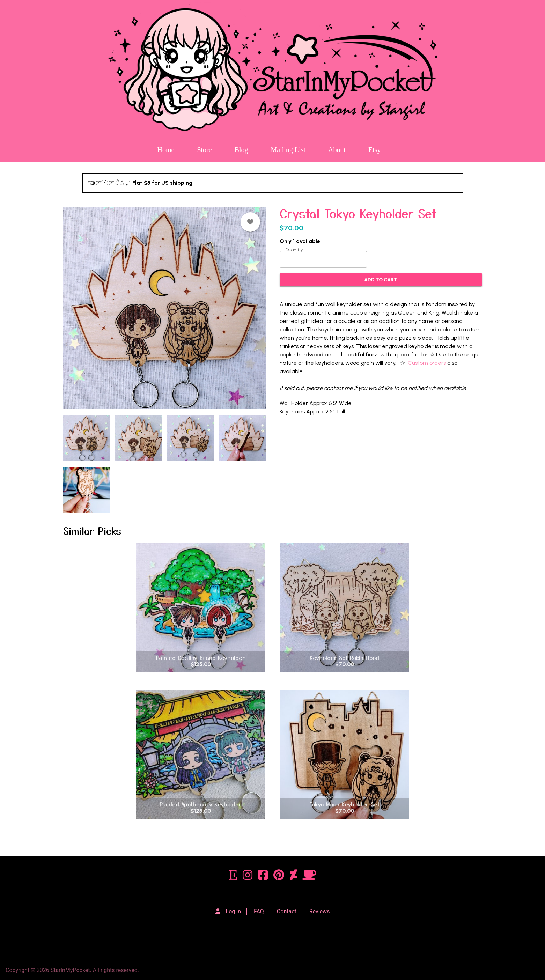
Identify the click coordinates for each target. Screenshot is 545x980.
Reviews (320, 911)
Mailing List (288, 150)
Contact (287, 911)
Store (204, 150)
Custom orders (427, 363)
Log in (233, 911)
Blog (241, 150)
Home (166, 150)
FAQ (259, 911)
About (337, 150)
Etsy (375, 150)
